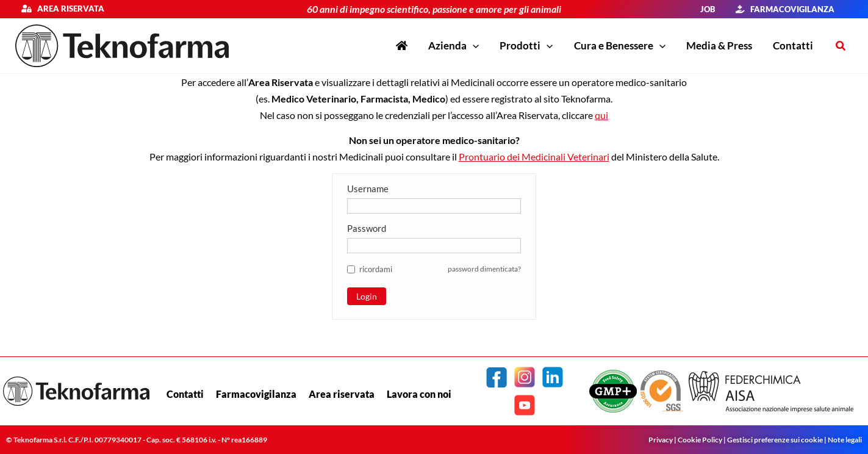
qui (601, 115)
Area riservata (68, 9)
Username (368, 188)
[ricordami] (351, 269)
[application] (473, 46)
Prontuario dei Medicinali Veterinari (534, 157)
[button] (454, 46)
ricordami (376, 268)
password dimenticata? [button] (481, 268)
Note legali (845, 440)
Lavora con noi (419, 394)
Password (367, 228)
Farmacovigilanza (256, 394)
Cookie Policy (700, 440)
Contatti (185, 394)
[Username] (434, 205)
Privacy (661, 440)
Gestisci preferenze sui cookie (775, 440)
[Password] (434, 245)
